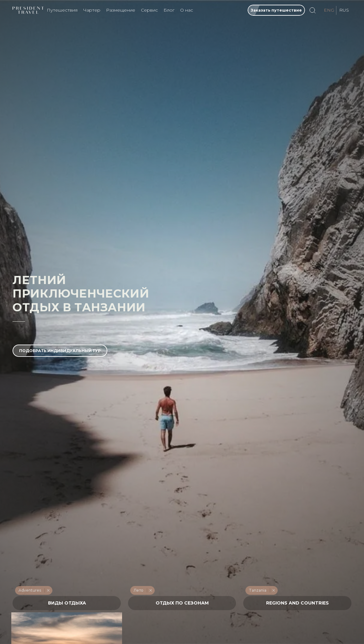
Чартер (92, 10)
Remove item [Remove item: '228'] (48, 590)
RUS (344, 10)
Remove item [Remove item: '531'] (273, 590)
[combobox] (67, 603)
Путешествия (62, 10)
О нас (187, 10)
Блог (169, 10)
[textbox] (67, 603)
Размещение (121, 10)
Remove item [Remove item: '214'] (150, 590)
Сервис (149, 10)
